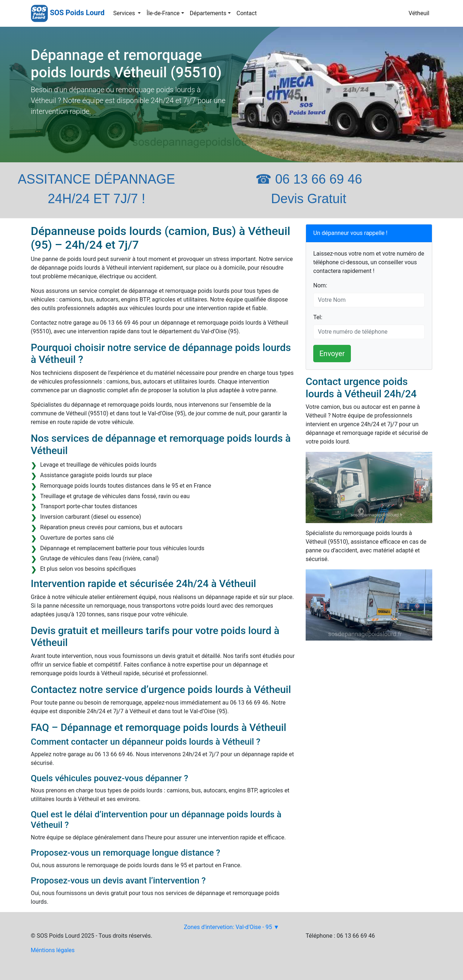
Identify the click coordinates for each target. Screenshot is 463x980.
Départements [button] (208, 13)
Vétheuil (419, 13)
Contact (247, 13)
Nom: (320, 285)
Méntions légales (53, 950)
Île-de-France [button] (163, 13)
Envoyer (332, 354)
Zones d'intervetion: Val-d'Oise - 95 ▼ (231, 927)
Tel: (318, 317)
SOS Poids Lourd (77, 13)
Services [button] (125, 13)
